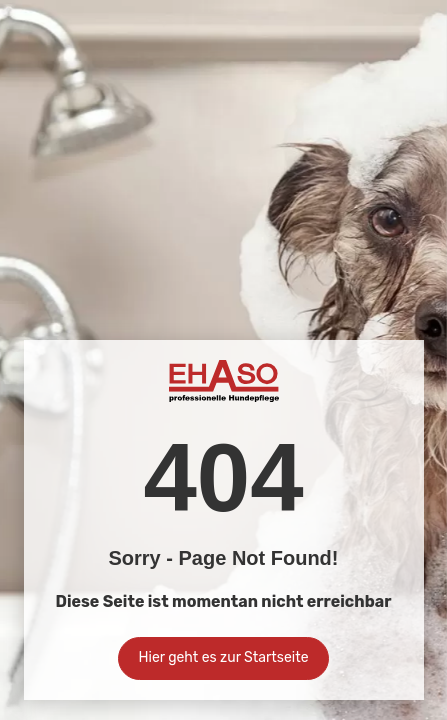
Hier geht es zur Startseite (224, 657)
